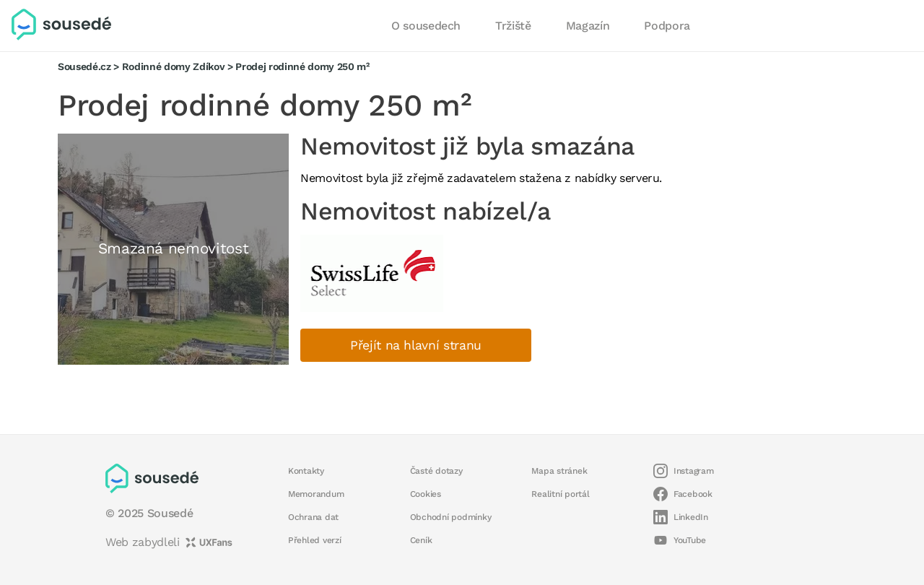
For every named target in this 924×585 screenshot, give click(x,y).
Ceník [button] (421, 540)
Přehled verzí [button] (315, 540)
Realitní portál (560, 494)
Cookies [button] (426, 494)
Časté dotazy (436, 471)
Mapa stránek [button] (559, 471)
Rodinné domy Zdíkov (174, 66)
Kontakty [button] (306, 471)
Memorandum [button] (316, 494)
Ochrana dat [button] (313, 517)
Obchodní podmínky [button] (451, 517)
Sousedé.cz (84, 66)
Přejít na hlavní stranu (416, 345)
